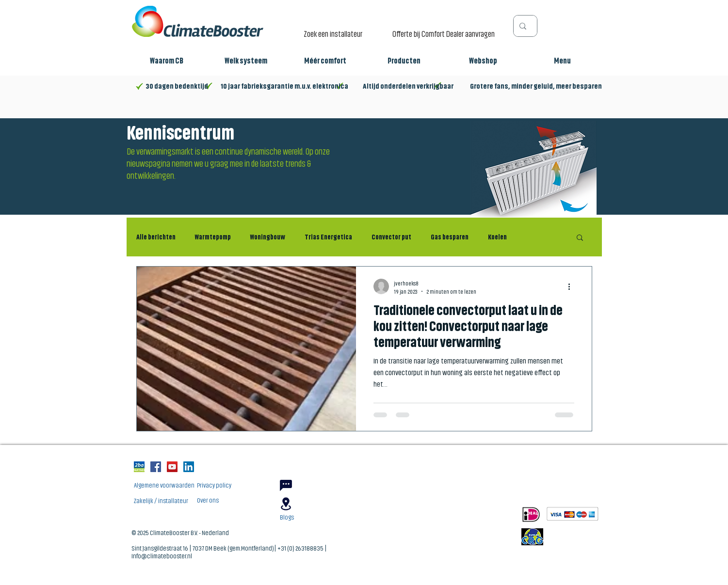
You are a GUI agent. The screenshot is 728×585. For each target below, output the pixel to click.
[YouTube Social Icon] (172, 467)
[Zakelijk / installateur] (178, 501)
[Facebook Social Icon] (156, 467)
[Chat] (286, 486)
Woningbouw (268, 237)
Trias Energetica (328, 237)
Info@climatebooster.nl (162, 555)
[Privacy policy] (241, 485)
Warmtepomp (213, 237)
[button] (167, 61)
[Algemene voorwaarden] (178, 485)
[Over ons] (241, 500)
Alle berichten (156, 237)
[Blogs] (324, 517)
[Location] (286, 504)
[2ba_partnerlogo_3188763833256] (139, 467)
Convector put (391, 237)
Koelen (497, 237)
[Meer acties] (573, 286)
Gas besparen (450, 237)
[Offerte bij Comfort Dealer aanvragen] (446, 33)
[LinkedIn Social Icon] (189, 467)
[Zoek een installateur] (336, 33)
